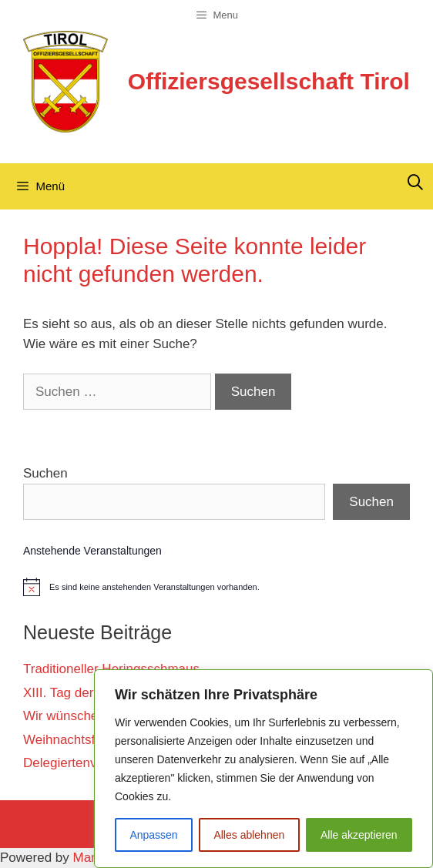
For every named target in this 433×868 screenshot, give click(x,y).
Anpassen (153, 835)
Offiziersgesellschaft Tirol (269, 81)
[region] (263, 769)
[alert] (216, 587)
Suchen (45, 473)
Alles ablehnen (249, 835)
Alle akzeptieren (359, 835)
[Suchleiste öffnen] (415, 183)
